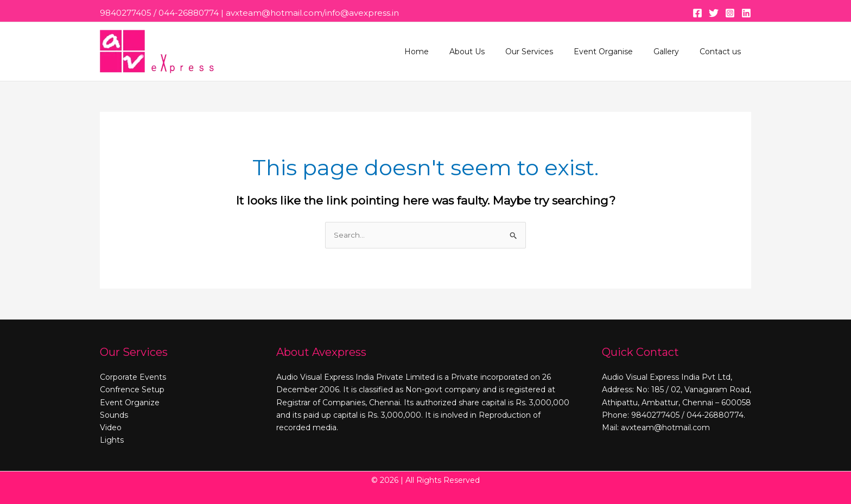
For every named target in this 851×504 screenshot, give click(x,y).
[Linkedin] (746, 13)
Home (446, 52)
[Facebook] (697, 13)
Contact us (723, 52)
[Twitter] (714, 13)
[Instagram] (730, 13)
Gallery (674, 52)
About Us (491, 52)
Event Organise (617, 52)
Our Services (548, 52)
